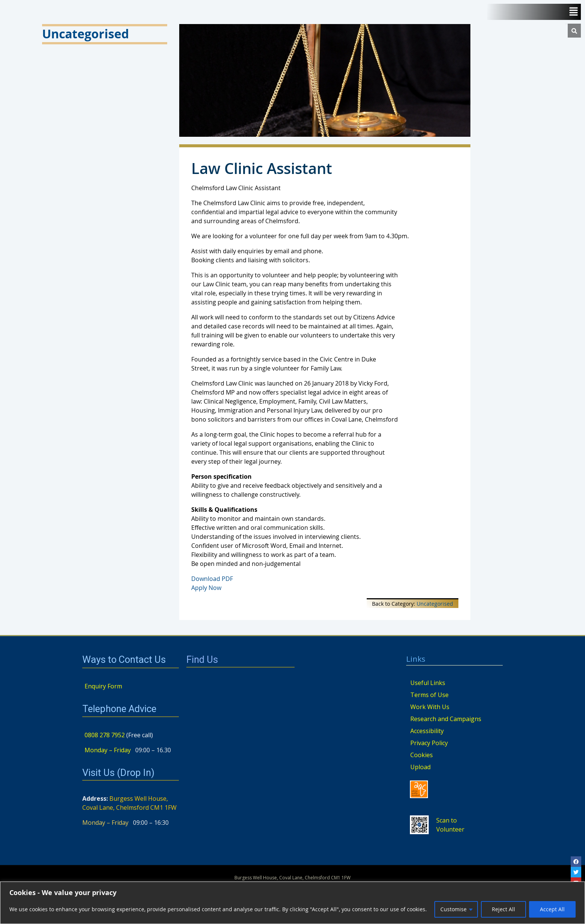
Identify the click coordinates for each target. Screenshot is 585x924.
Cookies (422, 755)
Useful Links (428, 683)
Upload (420, 767)
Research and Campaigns (446, 719)
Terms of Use (429, 695)
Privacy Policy (429, 743)
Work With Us (430, 707)
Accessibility (427, 731)
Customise (453, 909)
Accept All (552, 909)
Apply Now (206, 588)
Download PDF (212, 579)
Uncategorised (435, 604)
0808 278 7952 (105, 735)
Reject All (503, 909)
